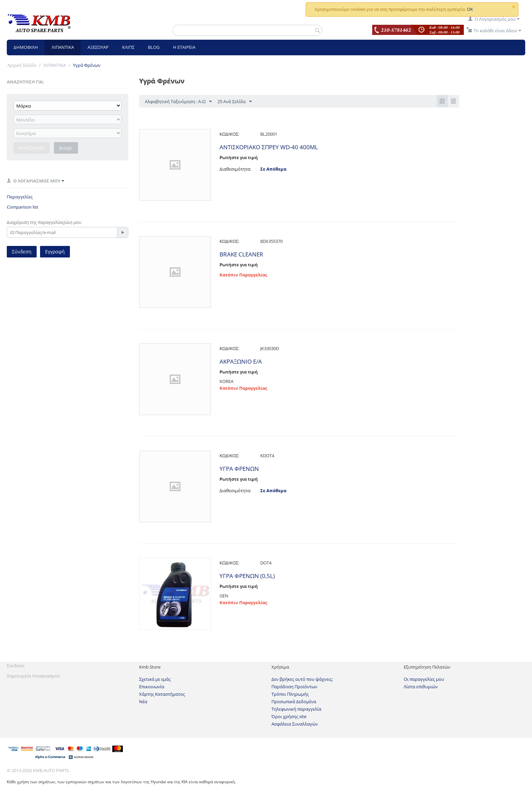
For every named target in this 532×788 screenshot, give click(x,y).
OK (470, 9)
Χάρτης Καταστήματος (162, 694)
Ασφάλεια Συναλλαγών (295, 724)
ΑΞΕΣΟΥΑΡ (98, 47)
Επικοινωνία (152, 687)
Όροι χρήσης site (289, 716)
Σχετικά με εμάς (155, 679)
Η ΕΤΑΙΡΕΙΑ (184, 47)
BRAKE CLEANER (241, 254)
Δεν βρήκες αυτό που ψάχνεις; (302, 679)
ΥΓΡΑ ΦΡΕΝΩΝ (239, 469)
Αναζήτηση (32, 148)
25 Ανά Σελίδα (235, 102)
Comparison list (23, 207)
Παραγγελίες (20, 197)
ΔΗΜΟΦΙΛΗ (26, 47)
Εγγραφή (55, 252)
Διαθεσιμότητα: (235, 169)
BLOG (154, 47)
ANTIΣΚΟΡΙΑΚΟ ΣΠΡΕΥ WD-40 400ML (269, 147)
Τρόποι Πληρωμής (290, 694)
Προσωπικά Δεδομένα (294, 701)
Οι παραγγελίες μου (424, 679)
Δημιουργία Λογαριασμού (33, 676)
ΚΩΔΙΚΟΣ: (229, 134)
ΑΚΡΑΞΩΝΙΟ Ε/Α (241, 361)
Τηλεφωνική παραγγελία (296, 709)
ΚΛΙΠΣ (128, 47)
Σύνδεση (22, 252)
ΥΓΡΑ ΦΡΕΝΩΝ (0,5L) (247, 576)
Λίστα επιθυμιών (421, 687)
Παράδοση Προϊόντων (294, 687)
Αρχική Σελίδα (22, 65)
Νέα (143, 701)
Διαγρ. (66, 148)
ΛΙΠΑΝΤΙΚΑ (63, 47)
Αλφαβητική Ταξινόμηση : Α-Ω (178, 102)
